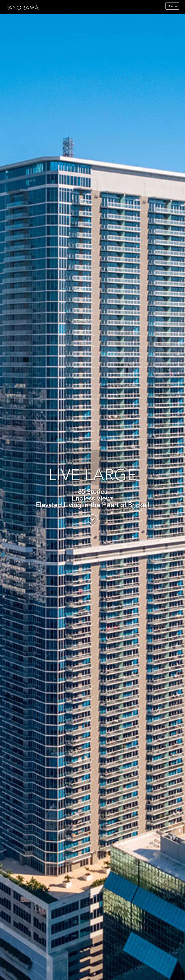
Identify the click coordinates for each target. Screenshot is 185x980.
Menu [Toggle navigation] (172, 6)
